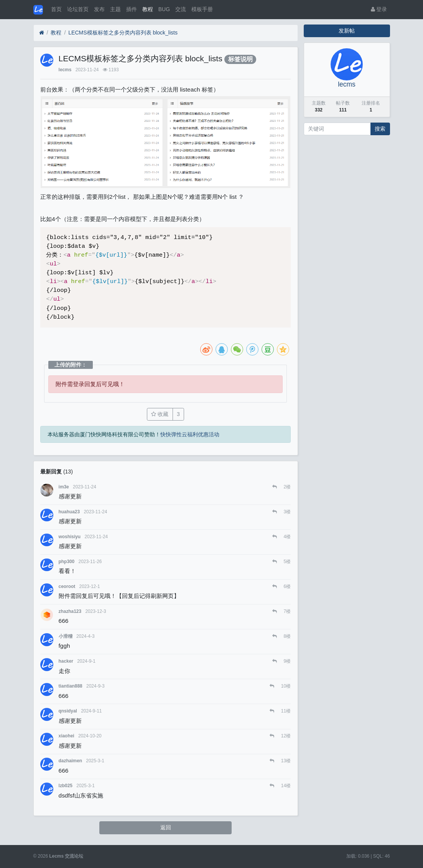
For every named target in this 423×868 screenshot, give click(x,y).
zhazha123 (70, 611)
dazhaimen (70, 761)
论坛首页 (78, 9)
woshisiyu (70, 537)
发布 (99, 9)
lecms (65, 70)
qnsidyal (68, 711)
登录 (379, 9)
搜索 (380, 129)
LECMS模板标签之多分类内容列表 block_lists (123, 33)
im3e (64, 487)
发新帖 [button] (347, 31)
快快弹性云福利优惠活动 (190, 434)
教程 (148, 9)
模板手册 (202, 9)
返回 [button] (166, 827)
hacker (66, 661)
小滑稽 (66, 636)
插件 (132, 9)
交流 (181, 9)
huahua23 (69, 512)
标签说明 (240, 59)
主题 (115, 9)
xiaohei (67, 736)
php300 (67, 562)
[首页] (42, 33)
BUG (164, 9)
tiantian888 (71, 686)
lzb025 (66, 786)
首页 (56, 9)
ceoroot (67, 586)
